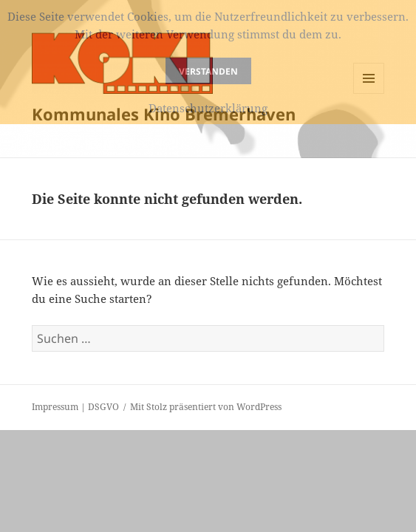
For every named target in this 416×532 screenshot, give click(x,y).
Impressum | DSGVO (75, 407)
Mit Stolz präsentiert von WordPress (206, 407)
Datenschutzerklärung (208, 108)
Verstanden (208, 71)
